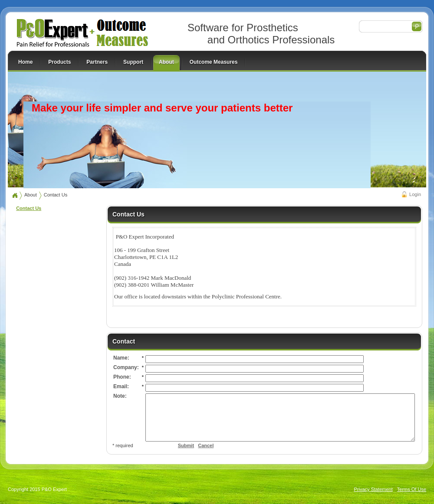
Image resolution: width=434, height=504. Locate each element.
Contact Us (56, 195)
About (31, 195)
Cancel (175, 455)
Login (415, 194)
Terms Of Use (412, 498)
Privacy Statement (373, 498)
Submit (155, 455)
